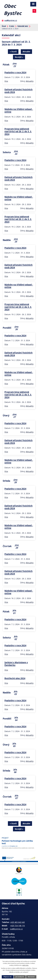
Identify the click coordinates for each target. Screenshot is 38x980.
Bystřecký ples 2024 (15, 678)
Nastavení (31, 977)
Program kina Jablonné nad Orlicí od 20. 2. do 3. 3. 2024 (18, 131)
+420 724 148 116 (17, 926)
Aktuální (26, 52)
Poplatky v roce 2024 (15, 72)
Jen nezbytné (20, 977)
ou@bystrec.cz (11, 20)
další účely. (26, 965)
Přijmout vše (8, 977)
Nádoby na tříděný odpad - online (19, 110)
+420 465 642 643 (17, 922)
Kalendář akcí (23, 26)
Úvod (4, 26)
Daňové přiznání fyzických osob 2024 (18, 91)
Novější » (19, 57)
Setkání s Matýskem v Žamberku (16, 664)
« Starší (13, 52)
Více (6, 81)
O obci (12, 26)
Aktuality (30, 81)
